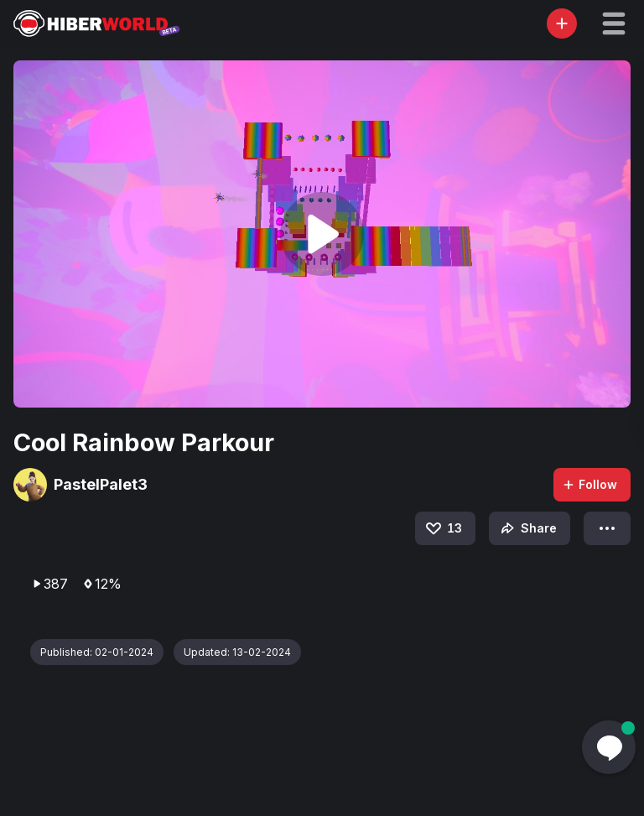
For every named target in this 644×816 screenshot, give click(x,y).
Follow (589, 484)
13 (443, 528)
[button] (614, 23)
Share (527, 528)
